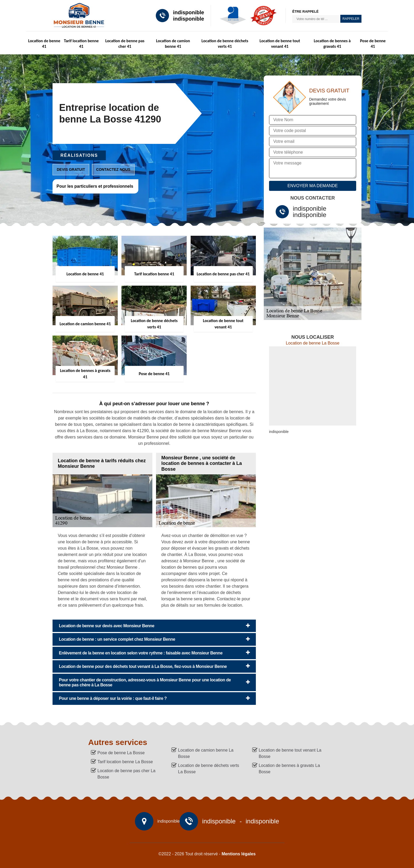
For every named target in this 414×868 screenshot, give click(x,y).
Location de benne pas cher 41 (125, 44)
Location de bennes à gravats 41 (332, 44)
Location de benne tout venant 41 (280, 44)
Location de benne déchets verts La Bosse (208, 769)
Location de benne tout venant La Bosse (290, 753)
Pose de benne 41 (373, 44)
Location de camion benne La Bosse (206, 753)
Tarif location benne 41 (81, 44)
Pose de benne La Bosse (121, 753)
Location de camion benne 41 (173, 44)
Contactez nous (113, 169)
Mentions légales (239, 854)
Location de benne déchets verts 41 (225, 44)
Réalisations (79, 155)
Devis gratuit (71, 169)
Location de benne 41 (44, 44)
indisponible (189, 12)
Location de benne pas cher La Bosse (126, 774)
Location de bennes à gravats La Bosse (289, 769)
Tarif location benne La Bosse (125, 762)
